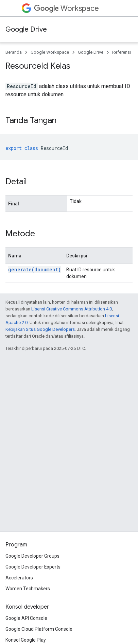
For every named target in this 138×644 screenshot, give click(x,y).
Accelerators (19, 578)
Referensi (122, 52)
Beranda (14, 52)
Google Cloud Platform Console (39, 629)
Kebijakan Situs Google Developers (40, 329)
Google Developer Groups (32, 556)
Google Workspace (50, 52)
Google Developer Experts (33, 567)
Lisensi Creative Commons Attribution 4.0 (72, 309)
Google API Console (26, 618)
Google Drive (26, 29)
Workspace (66, 8)
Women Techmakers (28, 589)
